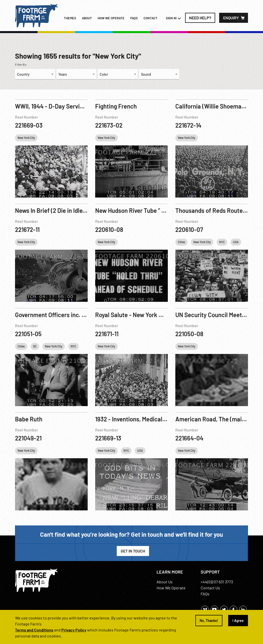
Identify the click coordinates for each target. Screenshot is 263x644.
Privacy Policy (74, 630)
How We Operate (171, 588)
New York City (26, 138)
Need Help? (200, 18)
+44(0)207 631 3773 (217, 582)
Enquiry (231, 18)
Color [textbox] (104, 74)
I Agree (238, 621)
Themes (70, 18)
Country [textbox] (23, 74)
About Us (165, 582)
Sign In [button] (174, 18)
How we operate (111, 18)
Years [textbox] (63, 74)
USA (236, 242)
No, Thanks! (209, 621)
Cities (181, 242)
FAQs (134, 18)
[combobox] (35, 74)
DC (35, 346)
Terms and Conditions (34, 630)
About (87, 18)
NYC (222, 242)
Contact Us (210, 588)
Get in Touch (133, 551)
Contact (151, 18)
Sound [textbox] (146, 74)
